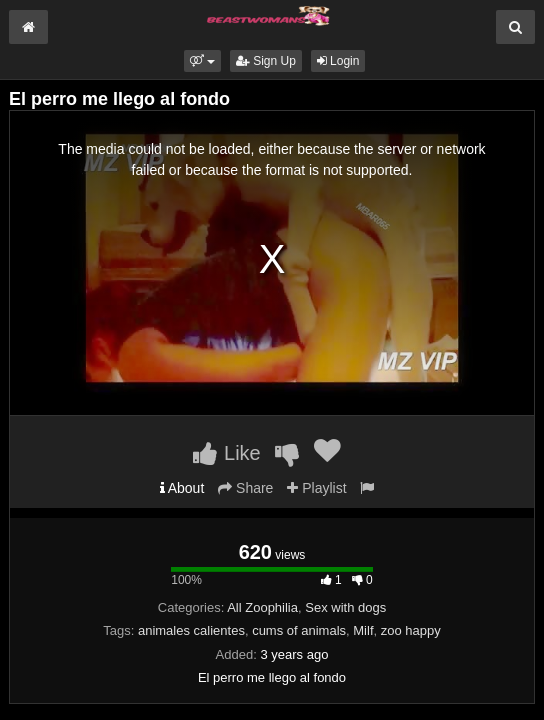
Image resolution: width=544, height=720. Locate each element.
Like (226, 453)
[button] (202, 61)
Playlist (316, 488)
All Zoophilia (262, 607)
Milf (363, 630)
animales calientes (191, 630)
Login (338, 61)
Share (245, 488)
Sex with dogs (345, 607)
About (182, 488)
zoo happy (411, 630)
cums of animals (299, 630)
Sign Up (266, 61)
